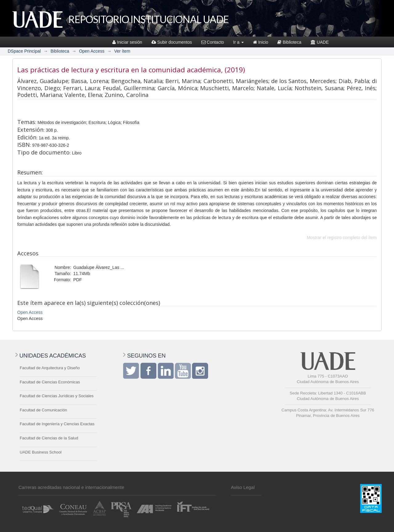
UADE (320, 42)
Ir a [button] (239, 42)
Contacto (213, 42)
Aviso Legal (243, 487)
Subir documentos (172, 42)
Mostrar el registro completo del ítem (342, 238)
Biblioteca (289, 42)
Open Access (92, 51)
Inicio (261, 42)
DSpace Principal (24, 51)
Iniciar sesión (127, 42)
